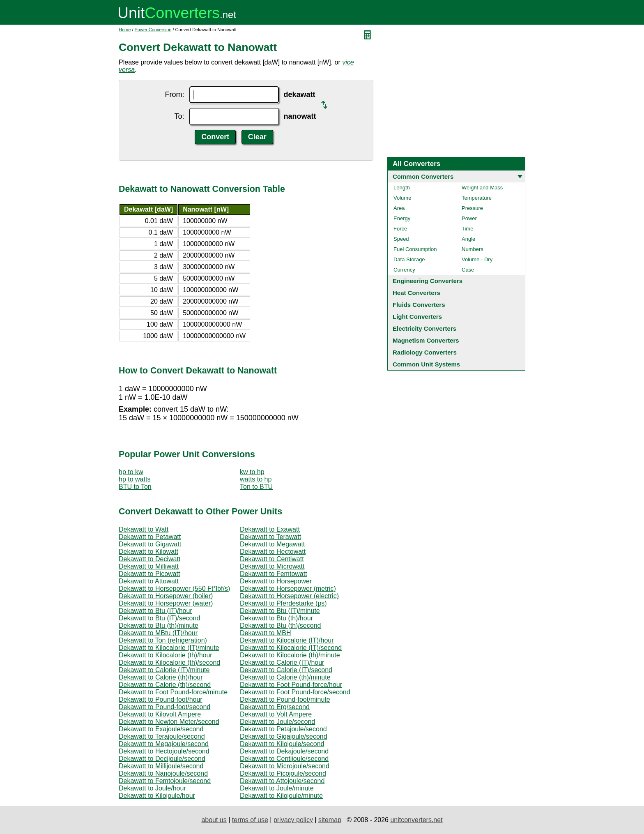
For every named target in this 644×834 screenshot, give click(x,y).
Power (469, 218)
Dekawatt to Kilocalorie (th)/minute (290, 655)
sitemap (330, 820)
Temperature (477, 198)
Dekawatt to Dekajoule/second (284, 751)
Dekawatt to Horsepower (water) (166, 603)
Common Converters (423, 176)
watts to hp (256, 479)
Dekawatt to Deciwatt (149, 559)
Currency (404, 270)
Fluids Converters (419, 305)
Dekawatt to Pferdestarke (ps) (283, 603)
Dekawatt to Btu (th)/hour (276, 618)
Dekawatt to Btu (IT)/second (159, 618)
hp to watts (135, 479)
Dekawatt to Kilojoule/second (282, 744)
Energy (402, 218)
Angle (468, 239)
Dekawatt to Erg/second (275, 707)
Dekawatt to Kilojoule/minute (281, 796)
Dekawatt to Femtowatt (274, 574)
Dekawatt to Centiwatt (272, 559)
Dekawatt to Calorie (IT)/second (286, 670)
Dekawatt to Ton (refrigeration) (163, 640)
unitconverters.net (416, 820)
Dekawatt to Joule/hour (152, 788)
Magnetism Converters (426, 340)
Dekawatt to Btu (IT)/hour (155, 611)
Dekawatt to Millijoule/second (161, 766)
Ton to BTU (256, 487)
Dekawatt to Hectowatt (273, 552)
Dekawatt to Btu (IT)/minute (280, 611)
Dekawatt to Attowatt (149, 581)
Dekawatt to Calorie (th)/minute (285, 677)
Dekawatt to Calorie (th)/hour (161, 677)
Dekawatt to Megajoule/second (164, 744)
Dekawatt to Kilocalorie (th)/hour (166, 655)
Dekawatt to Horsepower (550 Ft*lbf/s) (174, 589)
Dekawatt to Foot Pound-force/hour (291, 685)
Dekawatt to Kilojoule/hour (157, 796)
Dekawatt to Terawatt (270, 537)
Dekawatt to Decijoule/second (162, 759)
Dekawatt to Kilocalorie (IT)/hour (287, 640)
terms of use (250, 820)
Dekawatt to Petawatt (150, 537)
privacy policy (293, 820)
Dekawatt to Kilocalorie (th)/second (169, 662)
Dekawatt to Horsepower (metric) (288, 589)
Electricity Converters (424, 328)
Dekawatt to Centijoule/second (284, 759)
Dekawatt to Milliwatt (149, 566)
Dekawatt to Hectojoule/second (164, 751)
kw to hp (252, 472)
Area (399, 208)
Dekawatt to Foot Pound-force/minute (173, 692)
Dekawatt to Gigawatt (150, 544)
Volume (402, 198)
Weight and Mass (482, 188)
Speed (401, 239)
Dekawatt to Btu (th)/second (280, 625)
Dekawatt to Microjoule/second (285, 766)
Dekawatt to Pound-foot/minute (285, 699)
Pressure (472, 208)
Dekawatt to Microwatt (272, 566)
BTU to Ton (135, 487)
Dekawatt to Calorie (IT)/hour (282, 662)
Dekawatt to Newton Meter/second (169, 722)
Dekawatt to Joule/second (277, 722)
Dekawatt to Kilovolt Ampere (160, 714)
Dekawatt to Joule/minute (277, 788)
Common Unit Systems (426, 364)
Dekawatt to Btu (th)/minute (159, 625)
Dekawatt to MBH (265, 633)
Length (402, 188)
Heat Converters (416, 293)
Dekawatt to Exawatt (270, 529)
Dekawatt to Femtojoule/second (165, 781)
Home (125, 30)
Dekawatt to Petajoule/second (283, 729)
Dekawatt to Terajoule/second (162, 736)
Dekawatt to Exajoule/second (161, 729)
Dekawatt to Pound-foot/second (164, 707)
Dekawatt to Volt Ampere (276, 714)
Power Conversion (153, 30)
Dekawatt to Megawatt (272, 544)
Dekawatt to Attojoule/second (282, 781)
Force (400, 229)
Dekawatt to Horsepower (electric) (289, 596)
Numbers (473, 249)
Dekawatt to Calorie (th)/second (165, 685)
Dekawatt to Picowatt (149, 574)
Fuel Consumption (415, 249)
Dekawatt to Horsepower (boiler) (166, 596)
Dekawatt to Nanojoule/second (163, 773)
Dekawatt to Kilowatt (148, 552)
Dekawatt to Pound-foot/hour (161, 699)
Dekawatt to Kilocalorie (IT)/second (291, 648)
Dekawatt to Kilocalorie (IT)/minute (169, 648)
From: (175, 94)
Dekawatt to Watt (144, 529)
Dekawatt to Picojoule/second (283, 773)
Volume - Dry (477, 259)
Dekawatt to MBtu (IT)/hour (158, 633)
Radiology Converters (425, 352)
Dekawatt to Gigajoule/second (284, 736)
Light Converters (417, 317)
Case (468, 270)
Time (467, 229)
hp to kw (131, 472)
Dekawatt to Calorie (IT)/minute (164, 670)
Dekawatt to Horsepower (276, 581)
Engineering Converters (428, 281)
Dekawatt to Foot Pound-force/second (295, 692)
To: (179, 116)
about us (214, 820)
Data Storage (409, 259)
